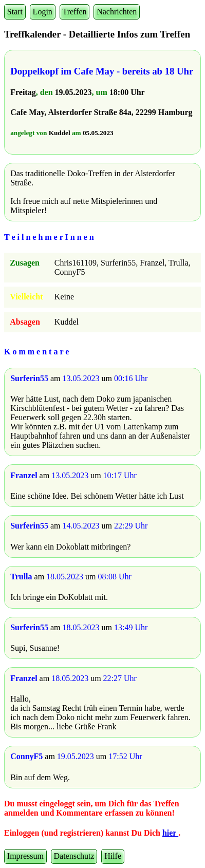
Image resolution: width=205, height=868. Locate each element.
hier (170, 833)
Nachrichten (117, 12)
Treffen (74, 12)
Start (15, 12)
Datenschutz (74, 856)
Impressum (25, 856)
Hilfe (113, 856)
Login (43, 12)
